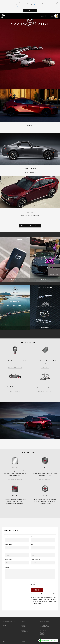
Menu (50, 16)
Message (7, 567)
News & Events (6, 624)
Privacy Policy (44, 582)
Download (15, 328)
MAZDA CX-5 (24, 628)
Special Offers (43, 624)
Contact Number (9, 544)
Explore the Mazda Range (30, 226)
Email (32, 544)
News (4, 642)
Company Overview (7, 623)
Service (42, 632)
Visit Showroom (54, 266)
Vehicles (41, 16)
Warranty (43, 633)
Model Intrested (8, 552)
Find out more (15, 280)
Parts (41, 636)
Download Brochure (45, 643)
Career (4, 625)
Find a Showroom (44, 623)
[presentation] (17, 584)
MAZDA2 (23, 623)
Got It (30, 11)
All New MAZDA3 (25, 624)
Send (37, 590)
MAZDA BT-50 (24, 633)
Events (4, 643)
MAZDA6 (23, 625)
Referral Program (44, 627)
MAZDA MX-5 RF (25, 632)
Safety (23, 643)
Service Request (54, 274)
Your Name (7, 537)
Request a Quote (9, 560)
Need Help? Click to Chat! (49, 641)
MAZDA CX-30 (24, 634)
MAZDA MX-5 (24, 630)
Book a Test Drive (54, 270)
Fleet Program (44, 625)
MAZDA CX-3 (24, 627)
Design (23, 642)
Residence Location (35, 560)
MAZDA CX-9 (24, 629)
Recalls (42, 635)
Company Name (35, 537)
